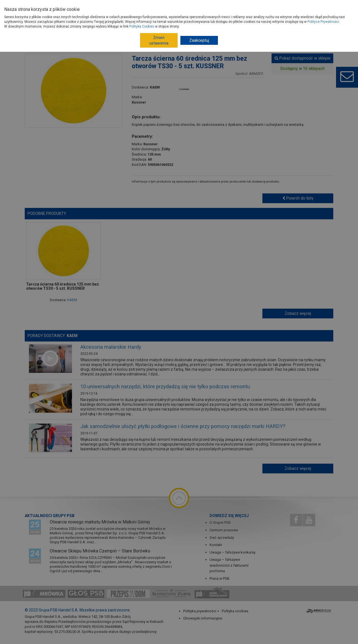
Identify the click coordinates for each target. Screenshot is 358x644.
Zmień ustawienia (159, 40)
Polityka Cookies (142, 26)
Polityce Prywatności (323, 22)
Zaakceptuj (199, 40)
